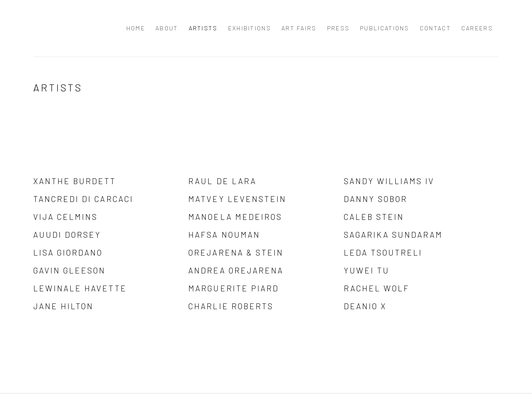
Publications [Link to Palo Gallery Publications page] (385, 28)
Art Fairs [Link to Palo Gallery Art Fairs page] (299, 28)
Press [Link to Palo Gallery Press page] (339, 28)
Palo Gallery (50, 28)
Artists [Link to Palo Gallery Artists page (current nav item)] (203, 28)
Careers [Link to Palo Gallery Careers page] (477, 28)
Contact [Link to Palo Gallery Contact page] (435, 28)
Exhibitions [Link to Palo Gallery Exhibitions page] (250, 28)
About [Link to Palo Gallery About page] (167, 28)
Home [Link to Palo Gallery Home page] (136, 28)
